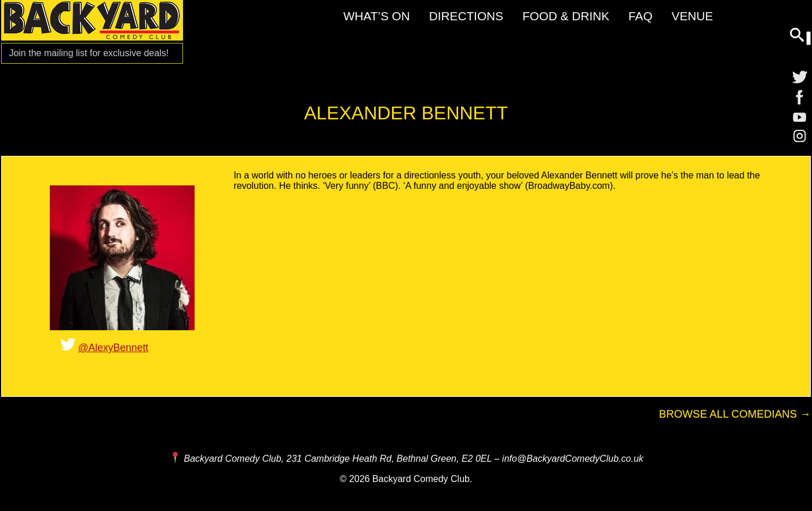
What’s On (377, 16)
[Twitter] (800, 76)
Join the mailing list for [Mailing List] (89, 53)
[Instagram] (800, 139)
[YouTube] (800, 118)
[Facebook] (800, 97)
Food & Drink (566, 16)
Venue (693, 16)
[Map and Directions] (175, 458)
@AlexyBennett (114, 348)
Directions (466, 16)
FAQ (641, 16)
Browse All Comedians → (735, 414)
